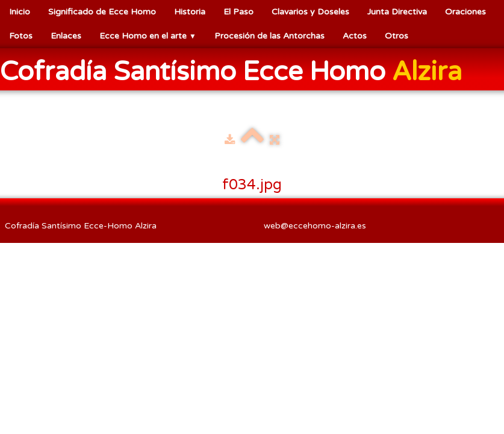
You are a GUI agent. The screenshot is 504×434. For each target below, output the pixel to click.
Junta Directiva (397, 12)
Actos (355, 36)
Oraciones (465, 12)
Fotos (21, 36)
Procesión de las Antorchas (269, 36)
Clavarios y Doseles (310, 12)
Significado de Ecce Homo (102, 12)
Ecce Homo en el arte (148, 36)
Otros (397, 36)
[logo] (235, 71)
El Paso (238, 12)
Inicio (20, 12)
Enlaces (66, 36)
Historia (190, 12)
